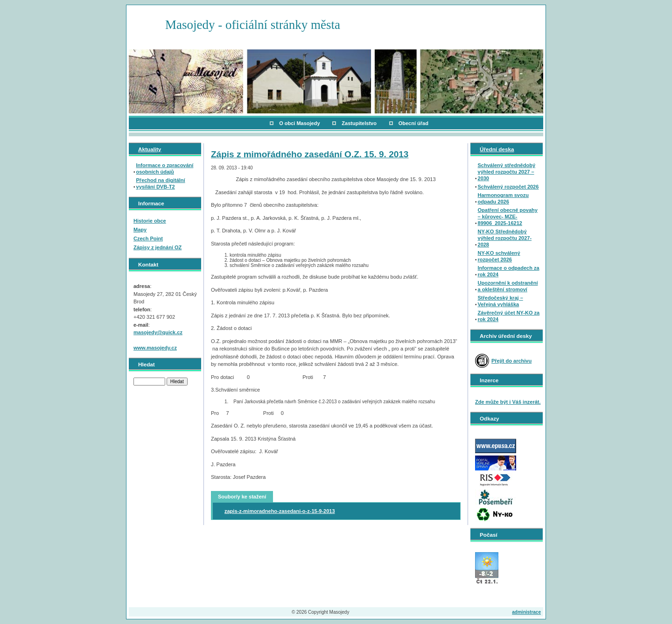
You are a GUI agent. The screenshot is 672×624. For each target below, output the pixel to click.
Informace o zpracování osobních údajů (165, 168)
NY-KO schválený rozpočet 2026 (499, 256)
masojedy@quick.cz (158, 332)
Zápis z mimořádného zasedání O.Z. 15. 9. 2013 (310, 154)
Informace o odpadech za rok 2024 (509, 271)
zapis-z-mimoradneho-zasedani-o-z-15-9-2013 (280, 511)
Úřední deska (497, 149)
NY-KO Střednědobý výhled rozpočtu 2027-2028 (505, 238)
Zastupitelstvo (359, 123)
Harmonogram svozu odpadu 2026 (503, 198)
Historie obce (150, 221)
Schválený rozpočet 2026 (508, 187)
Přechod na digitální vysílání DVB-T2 (161, 183)
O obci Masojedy (299, 123)
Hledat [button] (177, 382)
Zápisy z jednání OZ (157, 247)
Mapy (140, 230)
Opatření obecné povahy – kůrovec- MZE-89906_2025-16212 (508, 217)
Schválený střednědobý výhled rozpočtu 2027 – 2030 (507, 172)
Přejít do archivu (511, 361)
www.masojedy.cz (155, 348)
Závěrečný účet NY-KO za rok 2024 (509, 316)
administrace (526, 612)
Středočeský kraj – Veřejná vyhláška (500, 301)
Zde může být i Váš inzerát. (508, 402)
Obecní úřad (413, 123)
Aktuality (150, 149)
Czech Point (148, 238)
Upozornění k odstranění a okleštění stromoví (508, 286)
